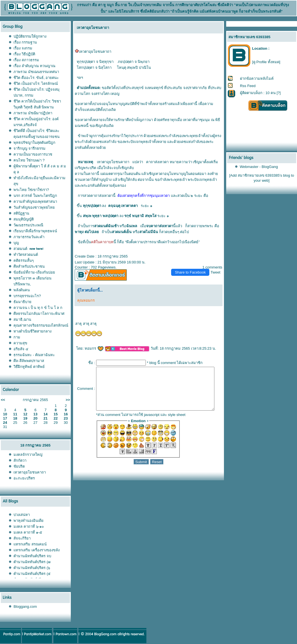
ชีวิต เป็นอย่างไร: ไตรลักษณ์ (36, 84)
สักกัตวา (20, 460)
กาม (17, 337)
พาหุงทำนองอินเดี (29, 521)
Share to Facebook (193, 272)
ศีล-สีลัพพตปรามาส (29, 361)
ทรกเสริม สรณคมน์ (30, 544)
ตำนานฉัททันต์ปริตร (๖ (32, 568)
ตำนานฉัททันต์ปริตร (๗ (32, 562)
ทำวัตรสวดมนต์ (26, 255)
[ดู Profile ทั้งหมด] (266, 62)
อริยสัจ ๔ (21, 349)
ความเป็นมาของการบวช (33, 154)
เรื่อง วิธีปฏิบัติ (24, 54)
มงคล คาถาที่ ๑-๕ (28, 532)
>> (68, 400)
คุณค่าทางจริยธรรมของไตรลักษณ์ (41, 325)
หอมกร (92, 348)
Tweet (218, 272)
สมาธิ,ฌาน (22, 319)
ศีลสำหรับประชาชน (29, 266)
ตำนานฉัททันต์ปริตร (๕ (32, 574)
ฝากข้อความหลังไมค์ (257, 78)
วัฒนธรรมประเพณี (28, 225)
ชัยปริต (19, 466)
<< (3, 400)
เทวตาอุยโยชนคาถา (30, 472)
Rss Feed (248, 86)
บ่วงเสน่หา (22, 515)
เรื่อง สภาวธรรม (26, 60)
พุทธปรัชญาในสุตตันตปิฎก (34, 143)
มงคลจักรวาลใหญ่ (28, 455)
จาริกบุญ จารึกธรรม (30, 148)
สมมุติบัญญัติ (24, 219)
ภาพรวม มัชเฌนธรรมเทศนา (36, 72)
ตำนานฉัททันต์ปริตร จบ (32, 556)
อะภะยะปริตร (24, 478)
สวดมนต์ (20, 249)
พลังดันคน (22, 290)
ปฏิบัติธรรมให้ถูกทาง (30, 36)
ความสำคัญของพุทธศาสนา (35, 202)
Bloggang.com (25, 607)
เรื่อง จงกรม (23, 48)
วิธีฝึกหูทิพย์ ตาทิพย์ (29, 367)
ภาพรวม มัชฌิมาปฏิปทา (33, 113)
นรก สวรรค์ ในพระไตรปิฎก (35, 196)
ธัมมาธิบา (22, 302)
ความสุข (20, 343)
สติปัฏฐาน (21, 213)
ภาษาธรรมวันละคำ (29, 237)
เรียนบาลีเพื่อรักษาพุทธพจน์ (35, 231)
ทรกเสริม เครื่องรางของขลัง (37, 550)
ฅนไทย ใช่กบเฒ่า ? (29, 160)
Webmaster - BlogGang (259, 167)
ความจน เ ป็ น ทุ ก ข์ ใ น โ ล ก (38, 308)
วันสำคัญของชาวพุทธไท (34, 207)
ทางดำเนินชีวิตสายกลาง (32, 331)
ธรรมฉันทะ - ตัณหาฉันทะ (34, 355)
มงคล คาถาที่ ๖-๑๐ (29, 526)
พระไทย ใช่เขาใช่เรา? (31, 190)
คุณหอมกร (84, 300)
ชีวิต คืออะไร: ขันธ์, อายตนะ (36, 78)
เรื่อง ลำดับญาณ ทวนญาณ (34, 66)
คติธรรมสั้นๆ (24, 260)
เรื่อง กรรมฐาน (25, 42)
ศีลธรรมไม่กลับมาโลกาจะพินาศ (39, 314)
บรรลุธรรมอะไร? (27, 296)
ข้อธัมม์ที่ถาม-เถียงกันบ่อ (34, 272)
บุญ (16, 243)
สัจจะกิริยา (22, 538)
